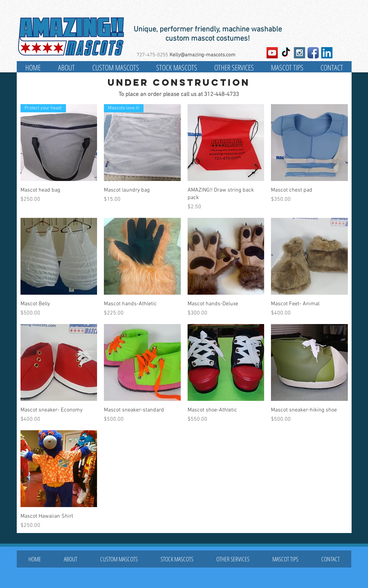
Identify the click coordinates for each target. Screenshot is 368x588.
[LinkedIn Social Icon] (327, 53)
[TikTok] (286, 53)
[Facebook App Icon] (313, 53)
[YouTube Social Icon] (272, 53)
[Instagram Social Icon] (299, 53)
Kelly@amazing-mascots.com (202, 55)
